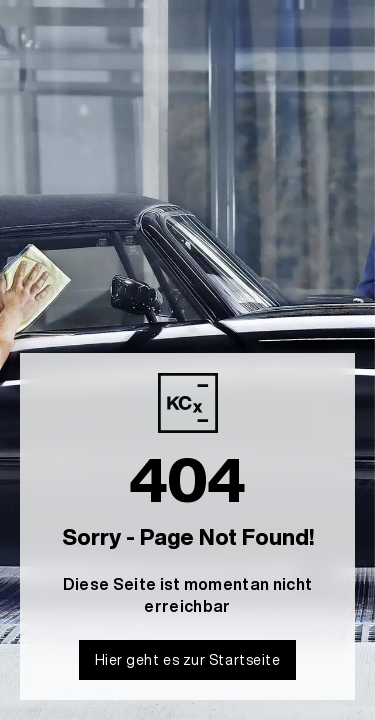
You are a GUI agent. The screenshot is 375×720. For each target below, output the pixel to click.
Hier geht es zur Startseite (188, 659)
